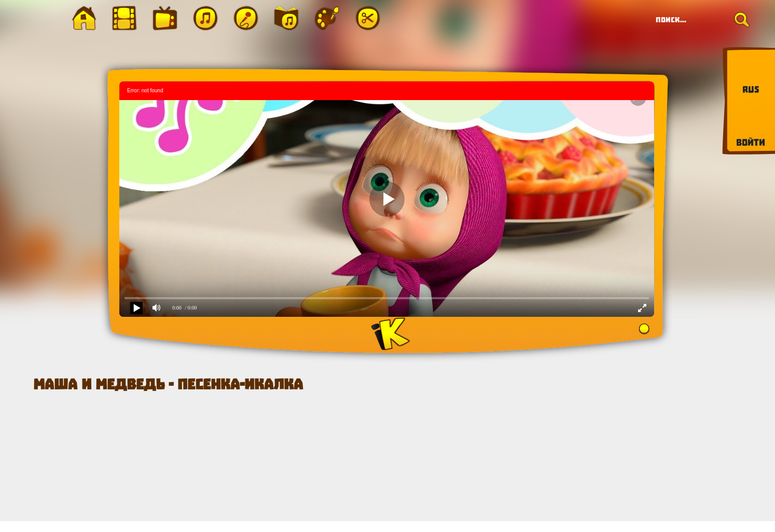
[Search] (699, 20)
